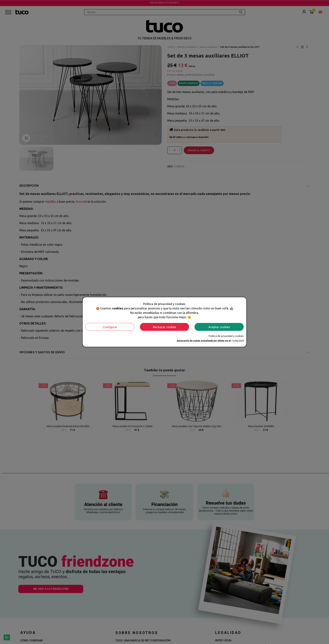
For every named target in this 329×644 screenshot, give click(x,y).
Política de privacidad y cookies (226, 336)
